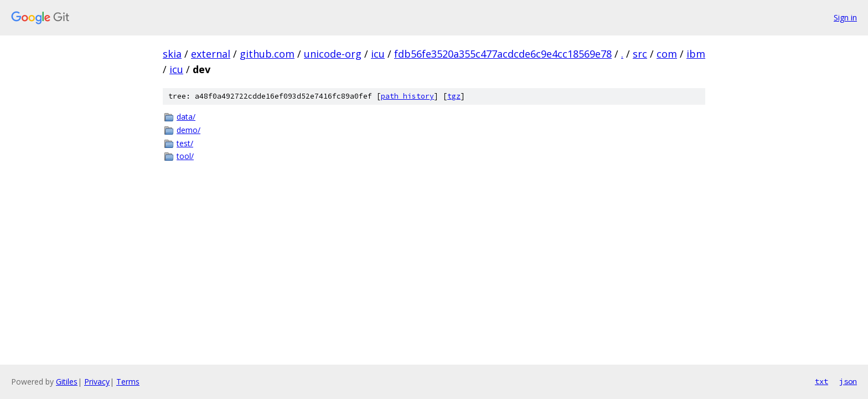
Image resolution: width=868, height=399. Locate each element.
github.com (267, 54)
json (848, 381)
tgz (454, 96)
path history (407, 96)
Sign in (845, 17)
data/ (186, 117)
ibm (696, 54)
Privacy (97, 382)
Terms (128, 382)
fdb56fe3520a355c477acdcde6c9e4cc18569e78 (503, 54)
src (640, 54)
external (211, 54)
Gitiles (67, 382)
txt (821, 381)
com (667, 54)
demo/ (188, 130)
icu (378, 54)
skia (172, 54)
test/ (185, 143)
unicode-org (333, 54)
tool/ (185, 156)
